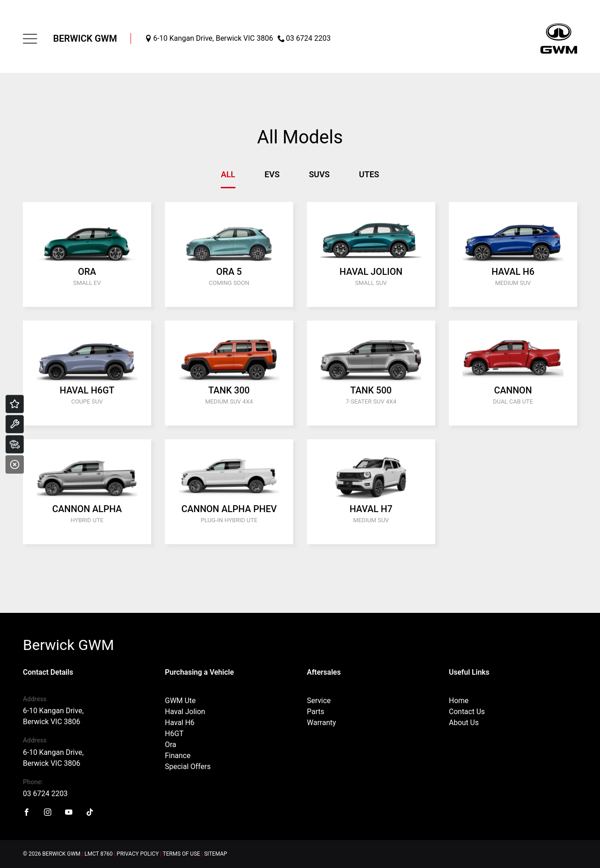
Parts (316, 712)
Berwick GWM (85, 38)
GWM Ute (180, 701)
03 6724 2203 (45, 794)
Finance (178, 756)
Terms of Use (181, 854)
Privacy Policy (138, 854)
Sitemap (216, 854)
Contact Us (467, 712)
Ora (171, 745)
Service (319, 701)
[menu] (30, 39)
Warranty (322, 723)
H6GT (174, 734)
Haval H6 (180, 723)
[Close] (15, 464)
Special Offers (188, 767)
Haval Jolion (185, 712)
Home (459, 701)
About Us (464, 723)
